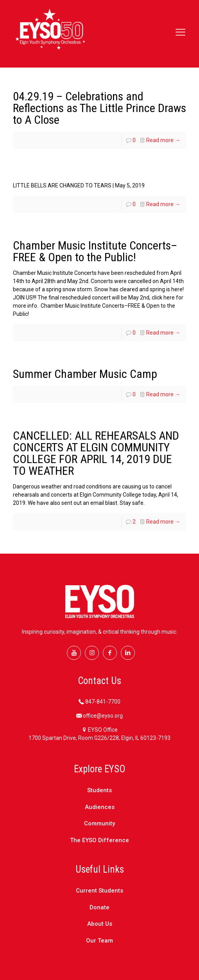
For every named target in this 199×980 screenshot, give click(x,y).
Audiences (100, 807)
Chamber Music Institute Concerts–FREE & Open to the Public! (95, 251)
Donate (99, 907)
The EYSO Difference (99, 840)
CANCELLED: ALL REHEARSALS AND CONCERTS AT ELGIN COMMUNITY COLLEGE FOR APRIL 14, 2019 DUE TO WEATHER (96, 453)
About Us (100, 924)
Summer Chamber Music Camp (85, 374)
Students (99, 790)
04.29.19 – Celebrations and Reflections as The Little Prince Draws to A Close (99, 108)
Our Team (99, 941)
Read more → (163, 140)
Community (99, 823)
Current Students (99, 891)
